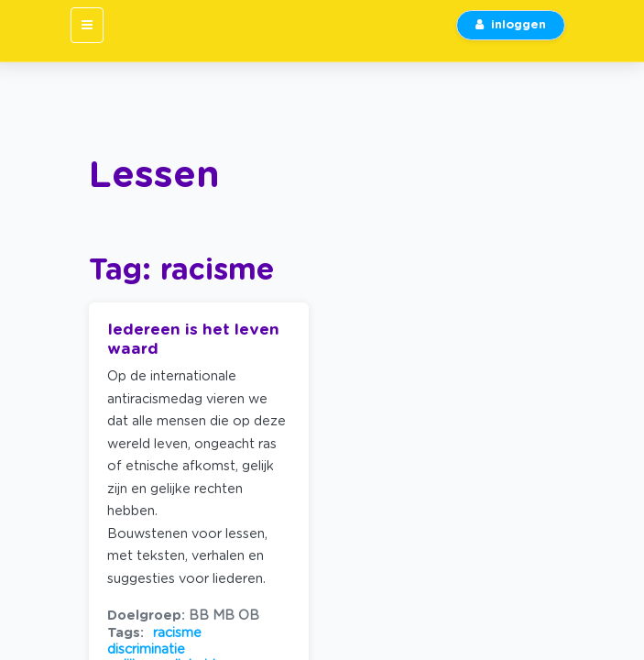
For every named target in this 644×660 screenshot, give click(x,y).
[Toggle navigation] (87, 25)
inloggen (511, 25)
